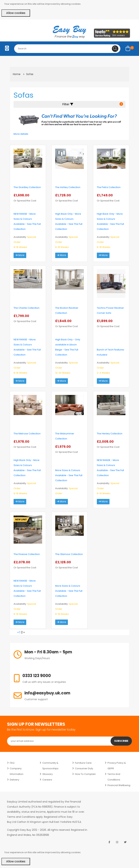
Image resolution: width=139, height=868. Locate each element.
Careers (47, 780)
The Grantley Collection (27, 187)
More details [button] (21, 134)
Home (17, 74)
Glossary (48, 774)
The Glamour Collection (69, 554)
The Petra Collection (109, 187)
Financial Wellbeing (119, 785)
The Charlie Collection (27, 308)
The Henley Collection (110, 434)
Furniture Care (83, 763)
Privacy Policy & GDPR (117, 766)
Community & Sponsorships (50, 766)
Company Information (17, 771)
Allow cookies (16, 13)
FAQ (12, 763)
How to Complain (85, 774)
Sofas (30, 74)
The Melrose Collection (27, 434)
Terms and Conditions (114, 777)
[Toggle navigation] (7, 49)
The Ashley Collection (68, 187)
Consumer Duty (84, 768)
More (20, 255)
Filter (93, 104)
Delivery (14, 780)
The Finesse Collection (27, 554)
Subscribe (121, 741)
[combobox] (67, 49)
